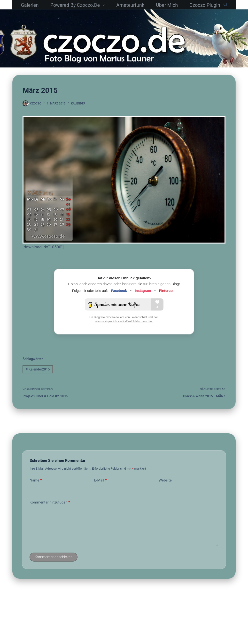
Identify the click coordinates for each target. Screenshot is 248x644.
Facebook (119, 291)
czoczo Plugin (205, 5)
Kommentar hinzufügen (50, 502)
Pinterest (166, 291)
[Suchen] (225, 4)
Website (165, 480)
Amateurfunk (130, 5)
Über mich (167, 5)
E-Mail (101, 480)
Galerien (30, 5)
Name (36, 480)
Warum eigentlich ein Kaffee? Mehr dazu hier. (124, 321)
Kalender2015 (38, 369)
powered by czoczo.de (78, 5)
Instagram (143, 291)
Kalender (78, 104)
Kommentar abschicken (54, 557)
